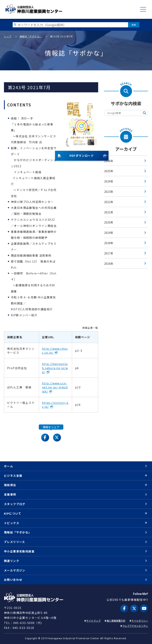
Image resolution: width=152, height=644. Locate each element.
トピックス (12, 523)
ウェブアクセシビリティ (135, 626)
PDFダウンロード (76, 156)
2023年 (109, 192)
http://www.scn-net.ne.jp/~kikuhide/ (55, 387)
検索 (134, 25)
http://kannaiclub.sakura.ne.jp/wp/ (55, 368)
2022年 (109, 202)
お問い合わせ (13, 580)
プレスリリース (15, 542)
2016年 (109, 264)
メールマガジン (15, 570)
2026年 (109, 161)
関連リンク (12, 561)
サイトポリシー (140, 621)
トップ (8, 36)
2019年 (109, 233)
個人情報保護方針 (116, 621)
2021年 (109, 212)
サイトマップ (93, 621)
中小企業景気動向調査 (19, 551)
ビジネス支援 (13, 476)
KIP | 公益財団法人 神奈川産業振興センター (34, 9)
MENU (143, 9)
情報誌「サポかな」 (31, 36)
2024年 (109, 181)
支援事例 (10, 494)
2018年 (109, 243)
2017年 (109, 253)
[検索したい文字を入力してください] (70, 25)
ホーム (9, 466)
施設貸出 (10, 485)
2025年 (109, 171)
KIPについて (13, 513)
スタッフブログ (15, 504)
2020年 (109, 222)
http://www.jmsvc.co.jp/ (55, 351)
